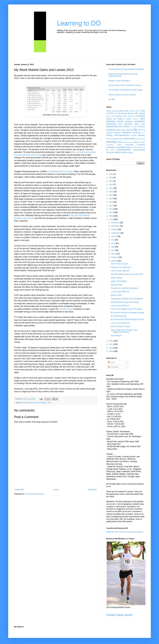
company (129, 121)
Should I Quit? (116, 295)
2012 (111, 341)
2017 (111, 206)
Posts (111, 362)
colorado (120, 121)
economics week (131, 124)
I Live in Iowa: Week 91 (120, 292)
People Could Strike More (121, 267)
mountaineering (122, 135)
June (113, 243)
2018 (111, 202)
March (114, 254)
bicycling (118, 116)
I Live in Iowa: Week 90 (120, 306)
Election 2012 (135, 111)
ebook (120, 124)
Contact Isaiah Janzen (119, 615)
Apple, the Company (119, 281)
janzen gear (120, 130)
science (120, 142)
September (116, 233)
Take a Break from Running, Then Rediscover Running (124, 331)
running (111, 142)
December (116, 223)
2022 (111, 188)
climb (142, 119)
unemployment (124, 150)
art (113, 116)
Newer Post (19, 490)
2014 (111, 216)
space (125, 142)
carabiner (136, 119)
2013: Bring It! (116, 336)
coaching (111, 121)
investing (43, 403)
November (116, 226)
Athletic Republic (112, 111)
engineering (112, 126)
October (115, 229)
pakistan (142, 135)
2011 (111, 344)
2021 (111, 192)
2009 (111, 351)
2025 (111, 178)
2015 (111, 212)
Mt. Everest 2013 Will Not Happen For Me (127, 319)
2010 (111, 348)
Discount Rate (116, 285)
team (128, 147)
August (114, 236)
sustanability (121, 147)
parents (109, 139)
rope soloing (140, 139)
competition (139, 121)
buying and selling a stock (30, 403)
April (113, 250)
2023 (111, 185)
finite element (124, 127)
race (121, 139)
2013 (111, 219)
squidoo (131, 142)
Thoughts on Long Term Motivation (124, 288)
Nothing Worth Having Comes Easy (125, 302)
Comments (113, 367)
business (141, 116)
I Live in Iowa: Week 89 (120, 323)
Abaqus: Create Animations (119, 81)
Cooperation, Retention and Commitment (127, 299)
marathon (127, 132)
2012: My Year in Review (121, 326)
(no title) (112, 99)
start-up (137, 142)
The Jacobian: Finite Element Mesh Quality (125, 90)
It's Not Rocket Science (124, 113)
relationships (130, 139)
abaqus (142, 113)
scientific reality (66, 309)
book (125, 116)
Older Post (92, 490)
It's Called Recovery (119, 316)
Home (56, 490)
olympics (134, 135)
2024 (111, 181)
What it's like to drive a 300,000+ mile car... (125, 85)
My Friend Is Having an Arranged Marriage (127, 313)
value (49, 403)
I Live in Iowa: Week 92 (120, 271)
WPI (136, 113)
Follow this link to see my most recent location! (125, 532)
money (109, 135)
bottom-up (132, 116)
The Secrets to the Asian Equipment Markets (126, 69)
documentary (111, 124)
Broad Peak (124, 111)
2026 (111, 174)
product (115, 139)
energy (142, 124)
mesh (143, 133)
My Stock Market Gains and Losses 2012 (127, 274)
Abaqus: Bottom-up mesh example (122, 95)
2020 (111, 195)
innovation (141, 127)
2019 (111, 199)
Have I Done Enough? (119, 264)
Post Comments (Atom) (34, 494)
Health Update (116, 278)
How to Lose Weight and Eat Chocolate (126, 309)
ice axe (133, 127)
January (115, 261)
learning (130, 130)
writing (130, 152)
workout (124, 152)
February (115, 257)
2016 (111, 209)
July (113, 240)
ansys (108, 116)
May (113, 247)
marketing (136, 133)
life (135, 130)
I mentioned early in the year (60, 171)
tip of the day (136, 147)
